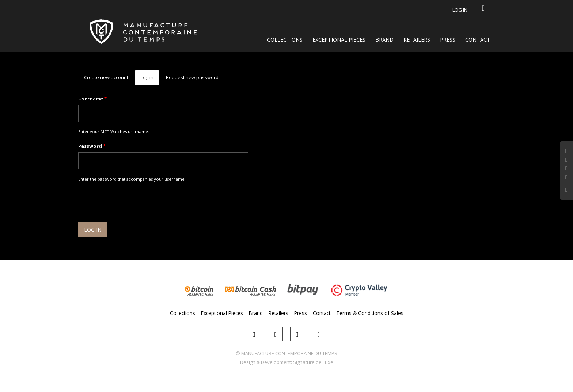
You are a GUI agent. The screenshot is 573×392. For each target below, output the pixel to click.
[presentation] (134, 203)
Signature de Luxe (313, 362)
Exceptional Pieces (339, 40)
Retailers (417, 40)
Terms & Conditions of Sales (370, 313)
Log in (460, 10)
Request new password (192, 77)
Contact (478, 40)
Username (92, 99)
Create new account (106, 77)
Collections (285, 40)
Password (92, 146)
